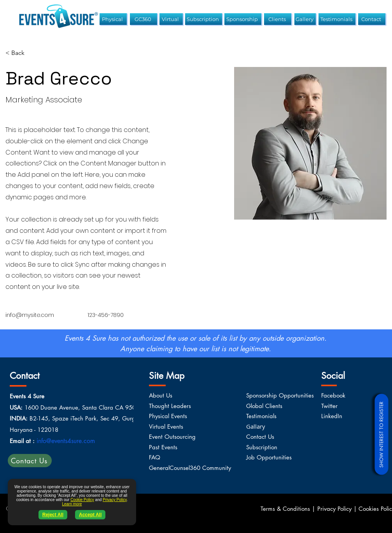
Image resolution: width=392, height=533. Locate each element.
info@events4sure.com (66, 441)
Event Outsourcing (172, 437)
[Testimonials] (337, 19)
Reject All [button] (53, 515)
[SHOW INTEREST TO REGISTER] (381, 434)
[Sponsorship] (243, 19)
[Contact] (372, 19)
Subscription (262, 447)
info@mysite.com (30, 315)
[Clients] (278, 19)
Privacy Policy (115, 500)
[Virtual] (171, 19)
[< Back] (21, 53)
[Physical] (113, 19)
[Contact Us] (30, 461)
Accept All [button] (90, 515)
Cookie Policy (82, 500)
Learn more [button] (72, 504)
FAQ (155, 457)
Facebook (333, 395)
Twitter (329, 406)
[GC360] (143, 19)
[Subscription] (204, 19)
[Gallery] (305, 19)
